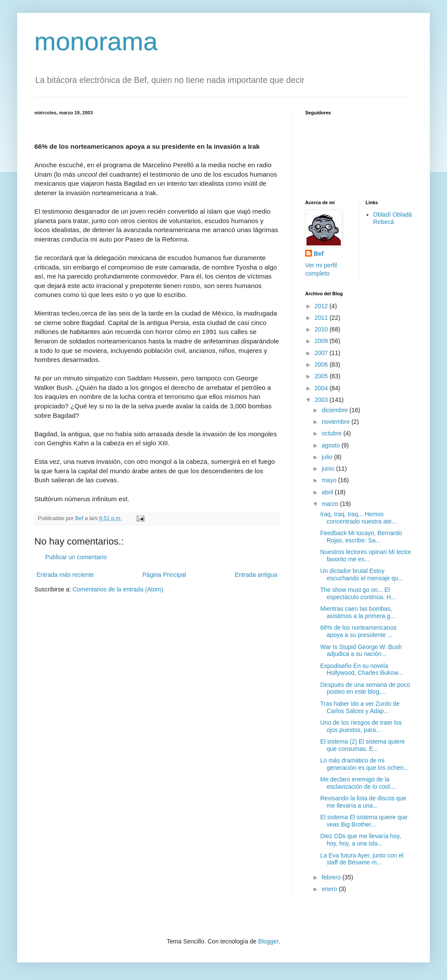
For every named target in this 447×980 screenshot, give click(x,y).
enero (330, 889)
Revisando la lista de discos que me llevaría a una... (363, 802)
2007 (322, 353)
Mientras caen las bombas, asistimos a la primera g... (358, 612)
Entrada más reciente (65, 575)
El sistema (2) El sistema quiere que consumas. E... (363, 745)
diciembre (335, 410)
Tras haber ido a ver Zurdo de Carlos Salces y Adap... (360, 707)
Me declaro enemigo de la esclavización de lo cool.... (358, 783)
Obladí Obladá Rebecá (392, 218)
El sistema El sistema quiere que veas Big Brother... (364, 821)
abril (328, 492)
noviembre (336, 422)
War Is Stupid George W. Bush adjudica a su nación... (361, 651)
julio (328, 457)
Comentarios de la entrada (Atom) (118, 589)
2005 (322, 376)
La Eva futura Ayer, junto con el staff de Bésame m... (362, 859)
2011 (322, 318)
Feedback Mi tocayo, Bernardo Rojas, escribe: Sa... (361, 537)
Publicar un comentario (76, 557)
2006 (322, 364)
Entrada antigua (256, 575)
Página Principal (164, 575)
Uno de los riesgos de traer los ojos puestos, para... (361, 726)
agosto (331, 445)
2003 (322, 400)
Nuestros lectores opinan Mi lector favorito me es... (366, 556)
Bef (319, 254)
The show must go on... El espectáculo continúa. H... (358, 593)
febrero (332, 877)
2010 (322, 329)
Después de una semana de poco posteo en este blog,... (365, 688)
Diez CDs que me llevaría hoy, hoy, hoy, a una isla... (361, 840)
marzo (331, 504)
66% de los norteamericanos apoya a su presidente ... (358, 631)
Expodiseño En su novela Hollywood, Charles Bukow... (361, 669)
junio (329, 469)
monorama (96, 41)
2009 (322, 341)
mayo (330, 480)
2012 (322, 306)
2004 (322, 388)
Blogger (268, 941)
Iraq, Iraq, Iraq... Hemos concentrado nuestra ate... (358, 518)
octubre (332, 433)
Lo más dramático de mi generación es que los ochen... (364, 764)
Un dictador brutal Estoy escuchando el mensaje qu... (362, 574)
